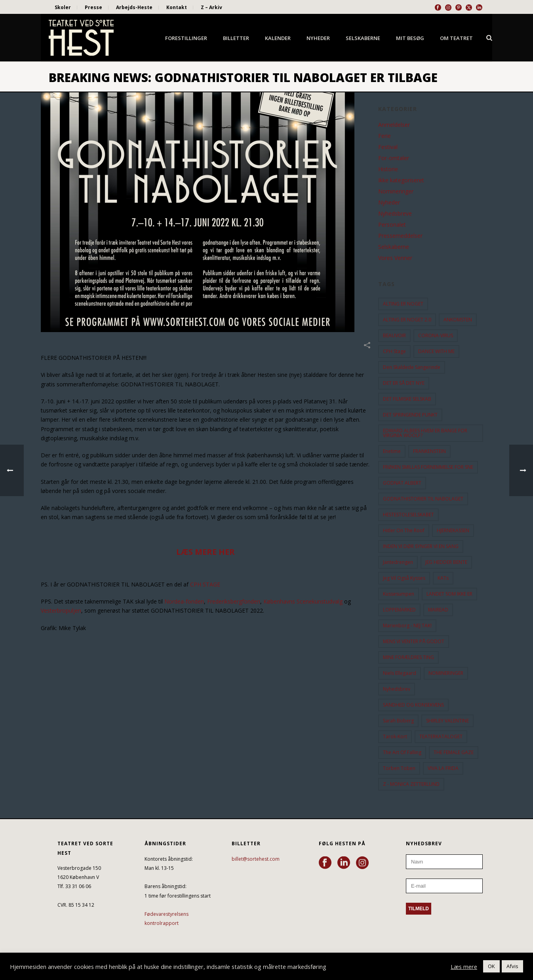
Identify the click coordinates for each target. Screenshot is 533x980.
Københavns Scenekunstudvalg (303, 601)
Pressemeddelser (400, 236)
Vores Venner (395, 258)
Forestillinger (186, 38)
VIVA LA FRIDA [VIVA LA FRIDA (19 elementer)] (443, 768)
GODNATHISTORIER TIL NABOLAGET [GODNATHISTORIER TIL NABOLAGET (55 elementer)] (423, 499)
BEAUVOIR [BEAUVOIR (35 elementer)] (394, 335)
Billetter (236, 38)
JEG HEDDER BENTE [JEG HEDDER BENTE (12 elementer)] (446, 562)
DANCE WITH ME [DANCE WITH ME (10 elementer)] (436, 351)
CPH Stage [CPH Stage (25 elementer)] (394, 351)
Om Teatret (456, 38)
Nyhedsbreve (395, 214)
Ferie (385, 136)
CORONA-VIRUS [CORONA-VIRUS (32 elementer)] (436, 335)
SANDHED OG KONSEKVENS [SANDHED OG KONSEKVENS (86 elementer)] (413, 705)
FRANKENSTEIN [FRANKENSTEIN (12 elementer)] (429, 451)
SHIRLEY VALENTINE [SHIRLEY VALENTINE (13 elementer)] (447, 721)
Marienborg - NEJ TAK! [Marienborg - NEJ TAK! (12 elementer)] (407, 626)
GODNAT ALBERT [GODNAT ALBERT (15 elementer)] (402, 483)
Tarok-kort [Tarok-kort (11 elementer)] (395, 736)
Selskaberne (363, 38)
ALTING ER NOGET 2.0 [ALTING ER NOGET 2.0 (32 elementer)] (407, 320)
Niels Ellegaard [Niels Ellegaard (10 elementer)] (400, 673)
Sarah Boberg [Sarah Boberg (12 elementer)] (398, 721)
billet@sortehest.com (256, 859)
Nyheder (318, 38)
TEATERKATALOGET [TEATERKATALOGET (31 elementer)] (441, 736)
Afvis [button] (512, 966)
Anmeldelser (394, 125)
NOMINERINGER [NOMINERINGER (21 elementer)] (446, 673)
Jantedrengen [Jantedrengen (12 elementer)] (398, 562)
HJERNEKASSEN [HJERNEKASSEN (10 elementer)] (453, 530)
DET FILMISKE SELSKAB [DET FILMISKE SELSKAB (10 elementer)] (407, 399)
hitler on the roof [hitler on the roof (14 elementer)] (404, 530)
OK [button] (491, 966)
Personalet (392, 225)
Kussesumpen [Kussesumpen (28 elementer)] (399, 594)
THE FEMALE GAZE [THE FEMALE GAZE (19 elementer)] (454, 752)
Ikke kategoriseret (401, 180)
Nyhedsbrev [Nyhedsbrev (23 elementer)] (397, 689)
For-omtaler (394, 158)
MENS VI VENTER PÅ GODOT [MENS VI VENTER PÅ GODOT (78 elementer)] (414, 641)
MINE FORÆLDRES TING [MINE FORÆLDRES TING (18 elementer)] (408, 657)
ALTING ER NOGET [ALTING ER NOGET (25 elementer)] (403, 304)
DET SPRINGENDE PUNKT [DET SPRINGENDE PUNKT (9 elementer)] (410, 415)
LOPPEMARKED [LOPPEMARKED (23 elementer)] (399, 610)
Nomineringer (396, 191)
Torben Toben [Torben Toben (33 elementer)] (399, 768)
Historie (388, 169)
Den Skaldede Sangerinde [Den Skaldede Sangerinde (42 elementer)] (412, 367)
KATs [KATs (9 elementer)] (443, 578)
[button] (206, 446)
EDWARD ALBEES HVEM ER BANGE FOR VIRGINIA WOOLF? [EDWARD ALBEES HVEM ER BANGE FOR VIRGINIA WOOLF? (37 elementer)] (425, 433)
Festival (388, 147)
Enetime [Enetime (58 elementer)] (392, 451)
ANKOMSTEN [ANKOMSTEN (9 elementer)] (458, 320)
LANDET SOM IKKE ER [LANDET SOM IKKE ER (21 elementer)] (449, 594)
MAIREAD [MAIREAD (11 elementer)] (438, 610)
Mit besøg (410, 38)
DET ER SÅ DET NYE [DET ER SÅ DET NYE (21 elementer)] (404, 383)
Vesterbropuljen (61, 610)
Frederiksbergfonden (234, 601)
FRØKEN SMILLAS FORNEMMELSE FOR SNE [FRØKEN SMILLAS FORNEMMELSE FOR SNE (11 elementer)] (428, 467)
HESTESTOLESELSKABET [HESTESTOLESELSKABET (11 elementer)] (408, 515)
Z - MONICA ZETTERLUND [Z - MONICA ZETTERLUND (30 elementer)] (411, 784)
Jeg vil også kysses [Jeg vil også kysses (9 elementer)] (404, 578)
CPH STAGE (205, 584)
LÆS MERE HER (206, 552)
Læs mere (464, 967)
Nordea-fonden (184, 601)
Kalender (278, 38)
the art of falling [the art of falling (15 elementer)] (402, 752)
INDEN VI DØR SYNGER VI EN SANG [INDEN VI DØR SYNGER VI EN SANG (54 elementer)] (421, 546)
